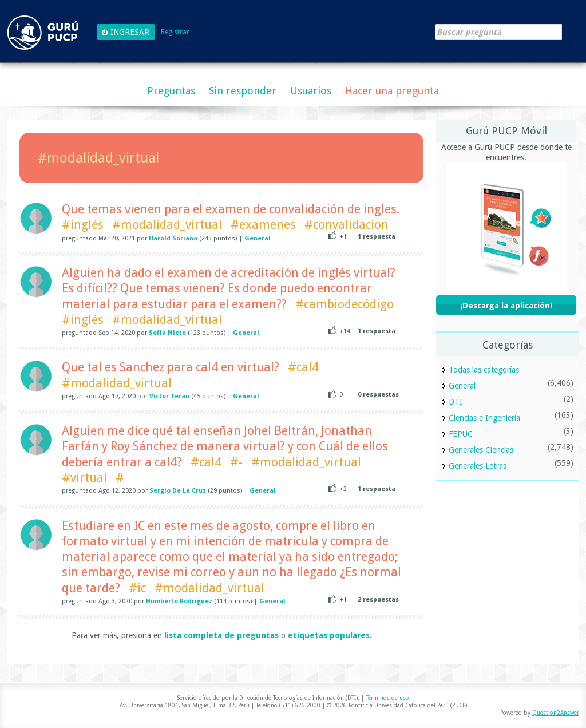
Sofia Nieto (167, 333)
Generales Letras (478, 466)
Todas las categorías (484, 370)
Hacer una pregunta (392, 91)
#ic (137, 588)
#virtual (84, 478)
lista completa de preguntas (221, 635)
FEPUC (461, 434)
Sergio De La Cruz (178, 491)
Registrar (175, 32)
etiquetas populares (329, 635)
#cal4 (303, 367)
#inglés (83, 225)
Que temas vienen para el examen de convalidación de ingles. (231, 209)
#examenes (263, 225)
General (258, 238)
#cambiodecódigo (345, 304)
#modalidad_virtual (167, 225)
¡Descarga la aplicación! (506, 306)
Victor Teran (169, 396)
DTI (456, 402)
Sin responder (243, 91)
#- (236, 462)
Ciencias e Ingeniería (484, 418)
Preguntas (171, 91)
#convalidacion (347, 225)
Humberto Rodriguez (179, 601)
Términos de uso (387, 698)
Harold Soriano (173, 238)
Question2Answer (556, 713)
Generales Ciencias (481, 450)
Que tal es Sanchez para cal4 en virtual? (171, 367)
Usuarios (311, 91)
